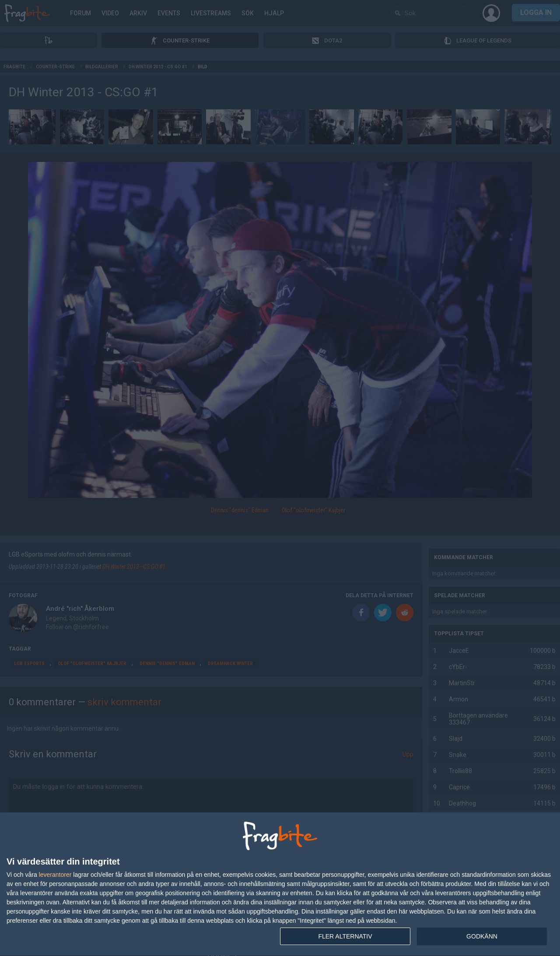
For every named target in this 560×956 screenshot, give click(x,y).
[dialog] (280, 884)
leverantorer (55, 875)
